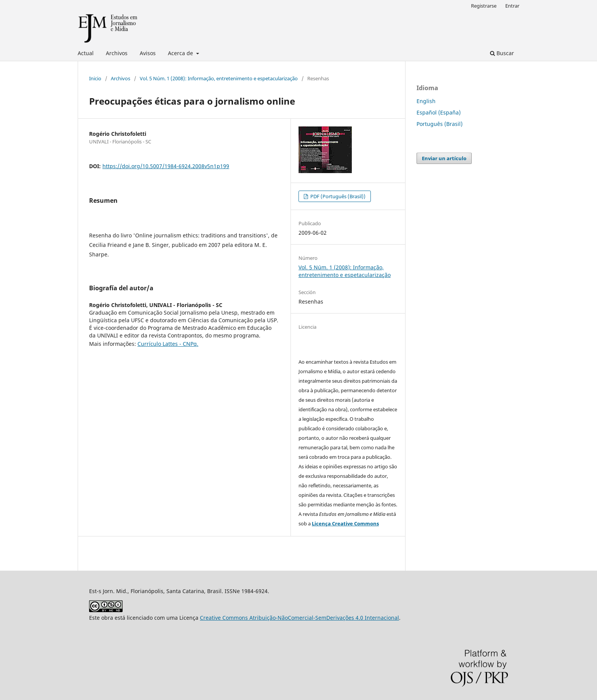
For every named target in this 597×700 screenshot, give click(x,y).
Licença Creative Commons (345, 523)
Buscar (502, 53)
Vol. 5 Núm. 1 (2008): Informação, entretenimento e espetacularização (219, 78)
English (426, 101)
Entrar (512, 6)
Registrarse (484, 6)
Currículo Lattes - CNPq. (168, 344)
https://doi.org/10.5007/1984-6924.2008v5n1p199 (166, 166)
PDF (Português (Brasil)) (337, 196)
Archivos (117, 53)
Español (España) (439, 112)
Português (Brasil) (440, 124)
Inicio (95, 78)
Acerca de (181, 53)
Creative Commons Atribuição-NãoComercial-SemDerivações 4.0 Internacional (299, 618)
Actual (86, 53)
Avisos (148, 53)
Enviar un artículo (444, 158)
